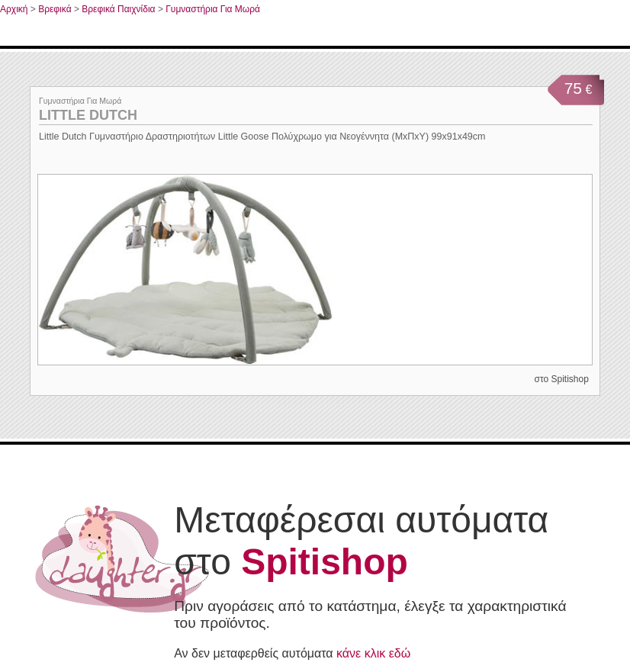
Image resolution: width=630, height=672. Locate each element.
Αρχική (14, 9)
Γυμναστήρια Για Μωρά (213, 9)
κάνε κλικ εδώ (373, 653)
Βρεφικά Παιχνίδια (118, 9)
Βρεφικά (55, 9)
